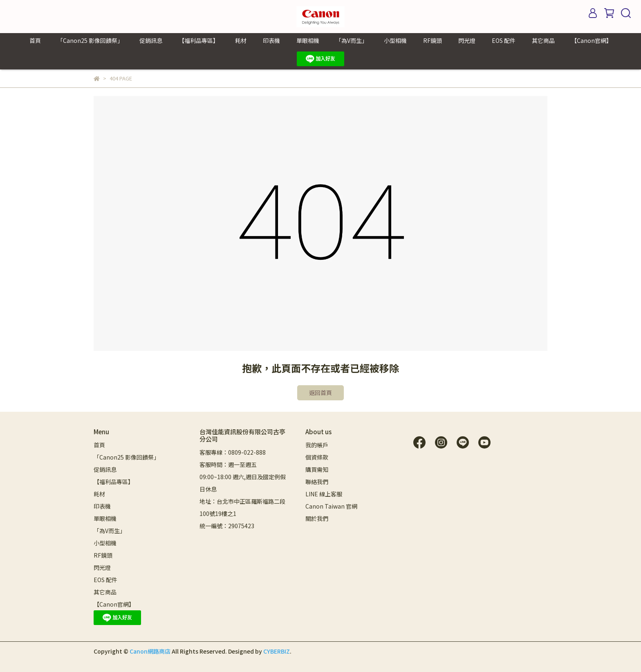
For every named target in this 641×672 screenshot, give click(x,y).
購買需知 (317, 469)
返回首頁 (320, 393)
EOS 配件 (504, 40)
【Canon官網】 (592, 40)
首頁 (35, 40)
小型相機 (395, 40)
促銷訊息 (151, 40)
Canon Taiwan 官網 (331, 506)
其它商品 (543, 40)
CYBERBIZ (277, 651)
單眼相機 (308, 40)
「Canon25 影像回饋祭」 (90, 40)
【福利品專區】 (199, 40)
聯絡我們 (317, 482)
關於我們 (317, 518)
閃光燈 (467, 40)
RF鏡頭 (433, 40)
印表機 (271, 40)
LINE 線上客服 (324, 494)
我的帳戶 (317, 445)
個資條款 (317, 457)
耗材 (241, 40)
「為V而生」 (352, 40)
